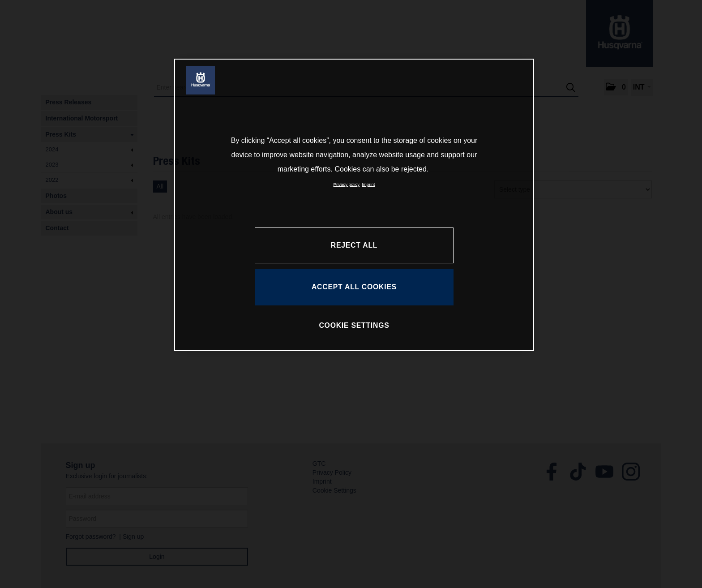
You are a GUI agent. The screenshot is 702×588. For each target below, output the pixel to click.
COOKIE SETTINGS (354, 325)
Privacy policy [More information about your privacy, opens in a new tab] (347, 184)
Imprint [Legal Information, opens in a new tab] (368, 184)
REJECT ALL (354, 245)
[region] (354, 205)
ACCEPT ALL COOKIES (354, 287)
